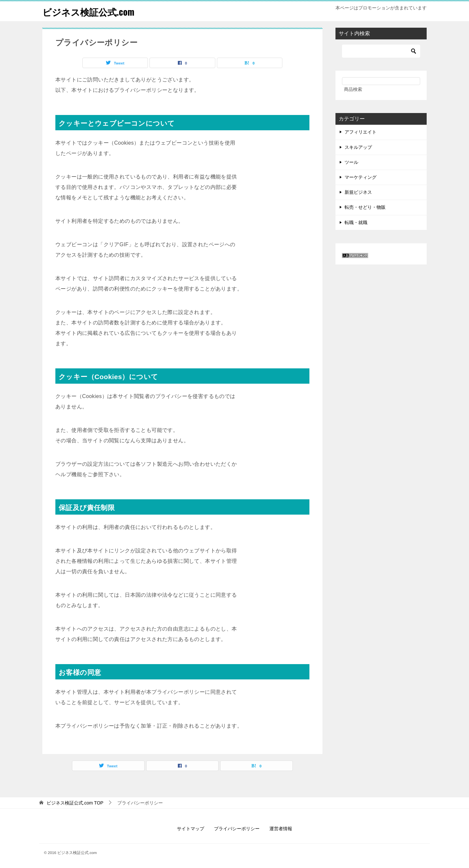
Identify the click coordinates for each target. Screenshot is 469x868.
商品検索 (353, 89)
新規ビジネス (358, 192)
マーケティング (361, 177)
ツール (351, 162)
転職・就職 (356, 222)
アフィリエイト (361, 132)
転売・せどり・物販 (365, 207)
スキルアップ (358, 147)
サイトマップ (191, 829)
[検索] (381, 51)
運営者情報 (281, 829)
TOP (75, 803)
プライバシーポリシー (237, 829)
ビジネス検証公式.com (92, 11)
